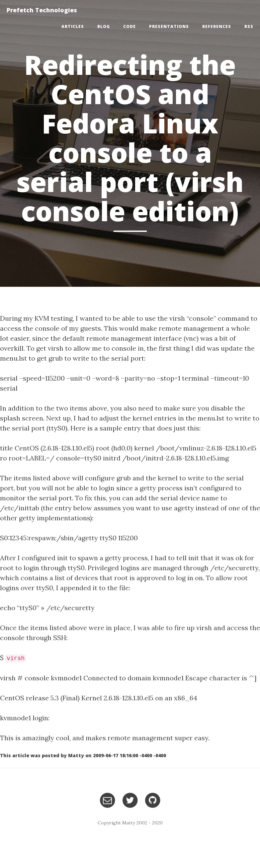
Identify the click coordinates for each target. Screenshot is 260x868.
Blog (104, 26)
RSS (249, 26)
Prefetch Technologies (42, 10)
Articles (73, 26)
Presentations (169, 26)
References (217, 26)
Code (130, 26)
